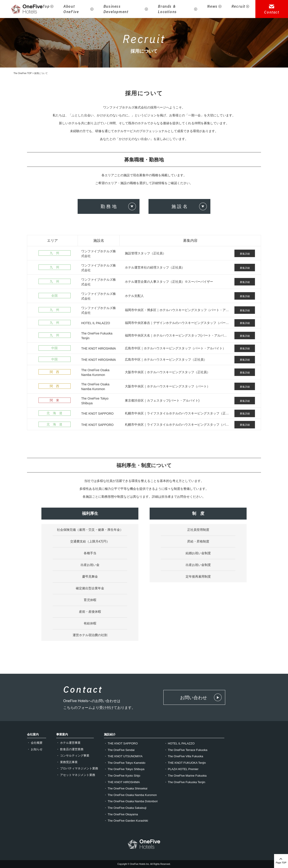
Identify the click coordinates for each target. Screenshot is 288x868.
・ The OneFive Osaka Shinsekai (126, 788)
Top (46, 6)
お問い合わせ (193, 698)
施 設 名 (179, 206)
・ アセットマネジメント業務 (76, 775)
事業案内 (62, 734)
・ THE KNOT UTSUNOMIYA (123, 756)
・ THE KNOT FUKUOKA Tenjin (185, 763)
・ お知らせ (35, 749)
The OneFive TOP (23, 73)
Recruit (238, 6)
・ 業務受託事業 (67, 762)
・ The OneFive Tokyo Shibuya (124, 769)
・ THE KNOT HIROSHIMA (122, 782)
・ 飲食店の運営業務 (70, 749)
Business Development (116, 9)
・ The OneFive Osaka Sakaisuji (125, 808)
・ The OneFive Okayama (121, 814)
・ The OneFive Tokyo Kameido (125, 763)
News (212, 6)
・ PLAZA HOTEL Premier (181, 769)
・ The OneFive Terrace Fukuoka (186, 750)
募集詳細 (245, 254)
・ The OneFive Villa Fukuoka (184, 756)
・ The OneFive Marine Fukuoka (186, 776)
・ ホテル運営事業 (68, 743)
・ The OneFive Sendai (119, 750)
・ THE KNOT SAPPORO (121, 743)
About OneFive (71, 9)
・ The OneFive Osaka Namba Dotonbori (131, 801)
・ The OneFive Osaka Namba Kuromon (130, 795)
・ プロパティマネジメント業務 (77, 768)
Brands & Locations (167, 9)
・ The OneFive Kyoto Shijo (122, 776)
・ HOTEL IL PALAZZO (179, 743)
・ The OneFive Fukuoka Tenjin (185, 782)
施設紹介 (110, 734)
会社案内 (33, 734)
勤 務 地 (109, 206)
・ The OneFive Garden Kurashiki (126, 821)
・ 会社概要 (35, 743)
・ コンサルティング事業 (73, 756)
